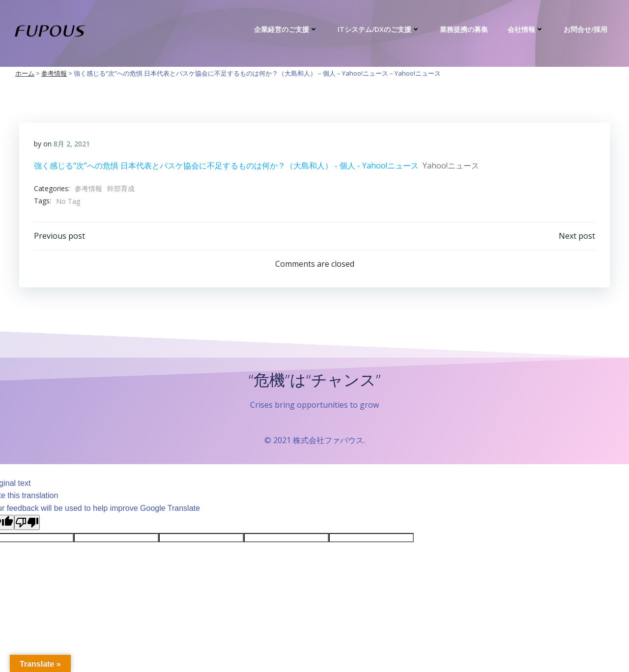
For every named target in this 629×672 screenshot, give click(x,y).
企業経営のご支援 (286, 29)
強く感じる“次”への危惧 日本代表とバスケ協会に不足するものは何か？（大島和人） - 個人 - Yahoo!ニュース (226, 166)
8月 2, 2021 (72, 144)
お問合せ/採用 (586, 29)
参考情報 (88, 188)
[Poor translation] (27, 522)
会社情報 (526, 29)
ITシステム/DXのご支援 (379, 29)
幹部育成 (121, 188)
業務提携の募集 (464, 29)
